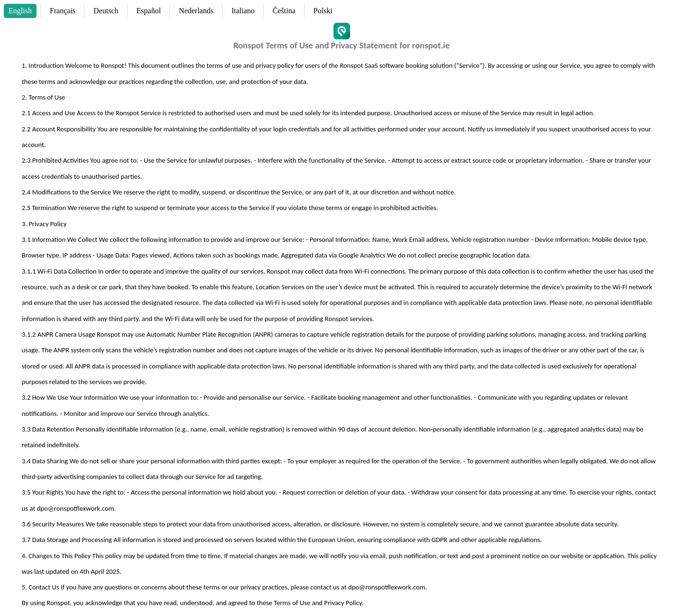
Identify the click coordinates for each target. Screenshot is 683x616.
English (20, 11)
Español (149, 11)
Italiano (243, 11)
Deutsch (106, 11)
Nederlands (196, 11)
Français (63, 11)
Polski (323, 11)
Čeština (284, 11)
